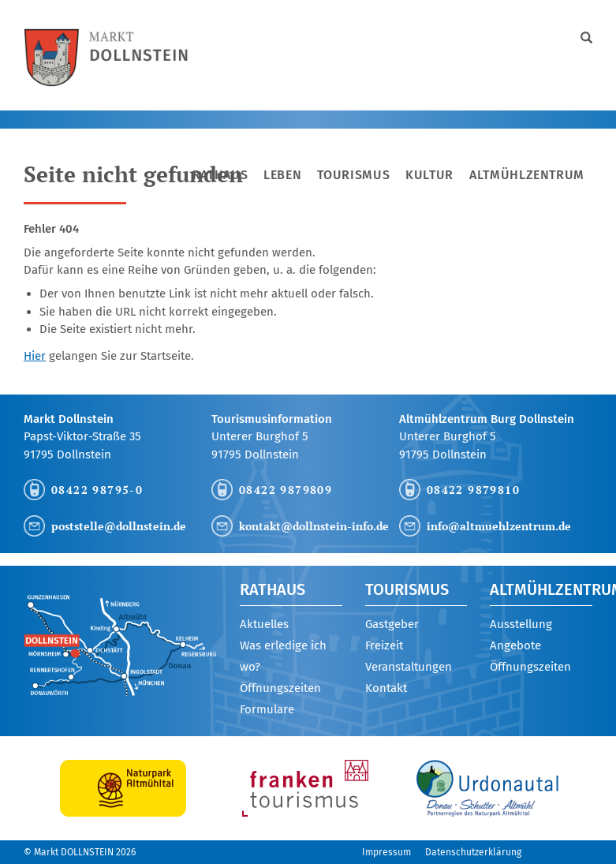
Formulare (267, 709)
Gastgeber (392, 624)
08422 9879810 (473, 490)
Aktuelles (264, 624)
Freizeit (384, 645)
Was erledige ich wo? (283, 656)
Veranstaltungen (409, 667)
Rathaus (220, 175)
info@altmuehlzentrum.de (499, 526)
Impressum (386, 852)
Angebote (515, 645)
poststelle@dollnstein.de (119, 526)
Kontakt (386, 688)
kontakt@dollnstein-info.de (314, 526)
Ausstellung (521, 624)
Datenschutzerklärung (473, 852)
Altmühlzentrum (527, 175)
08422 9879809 (286, 490)
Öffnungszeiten (280, 688)
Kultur (429, 175)
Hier (35, 356)
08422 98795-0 (97, 490)
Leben (282, 175)
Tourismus (353, 175)
